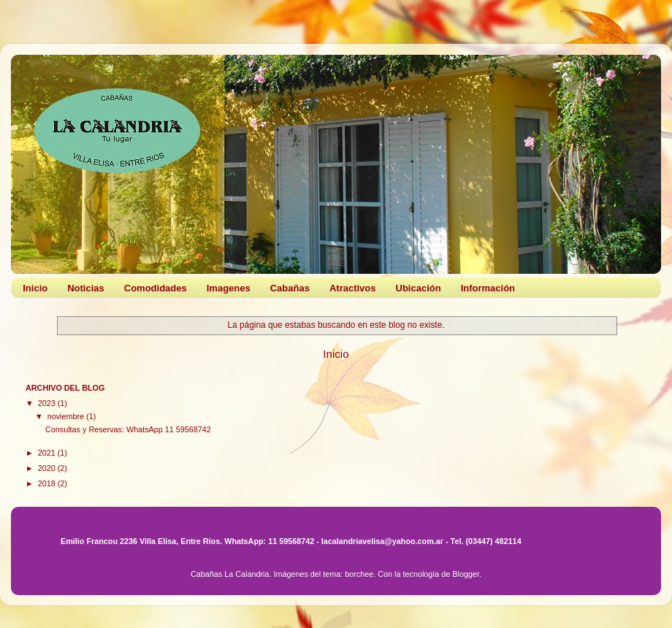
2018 (48, 483)
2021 (48, 453)
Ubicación (419, 288)
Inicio (35, 288)
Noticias (86, 288)
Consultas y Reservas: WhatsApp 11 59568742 (128, 429)
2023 (48, 403)
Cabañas (290, 288)
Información (488, 288)
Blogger (466, 574)
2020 (48, 468)
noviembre (67, 416)
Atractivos (353, 288)
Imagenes (229, 288)
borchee (359, 574)
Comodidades (156, 288)
